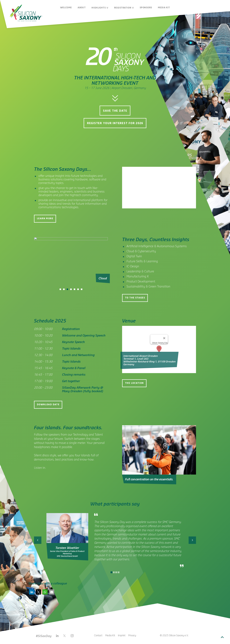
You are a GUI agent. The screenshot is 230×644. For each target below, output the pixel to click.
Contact (98, 636)
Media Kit (110, 636)
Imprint (122, 636)
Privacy (132, 636)
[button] (32, 592)
